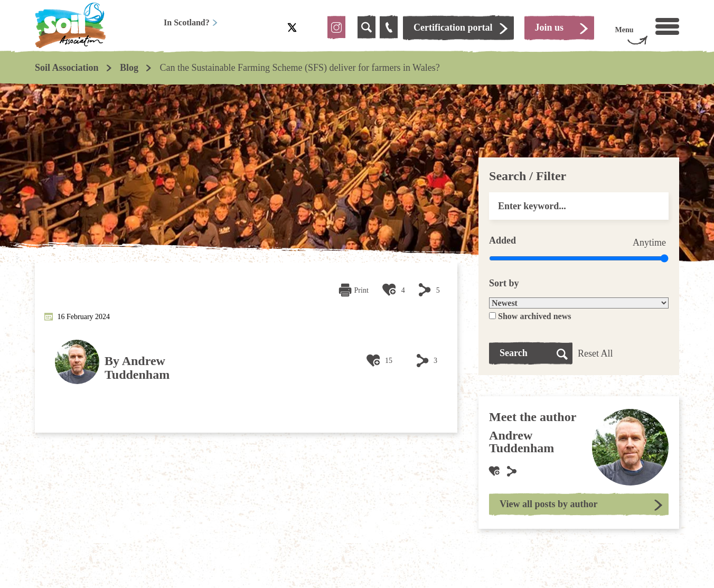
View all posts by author (548, 504)
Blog (129, 68)
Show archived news (534, 316)
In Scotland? (191, 22)
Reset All (595, 353)
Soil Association (67, 68)
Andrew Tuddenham (137, 368)
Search (514, 353)
